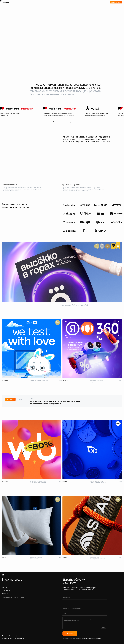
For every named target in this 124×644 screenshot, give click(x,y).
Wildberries (5, 481)
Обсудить (70, 634)
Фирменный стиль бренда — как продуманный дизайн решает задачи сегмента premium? (55, 402)
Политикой (86, 638)
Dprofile (23, 598)
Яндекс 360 (66, 380)
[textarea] (85, 623)
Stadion (65, 557)
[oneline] (85, 603)
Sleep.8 (4, 557)
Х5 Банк (65, 481)
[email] (85, 614)
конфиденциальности (95, 638)
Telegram (16, 598)
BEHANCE (9, 598)
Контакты (5, 593)
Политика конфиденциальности (17, 636)
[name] (85, 597)
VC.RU (4, 598)
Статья (32, 398)
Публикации (6, 590)
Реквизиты (5, 636)
